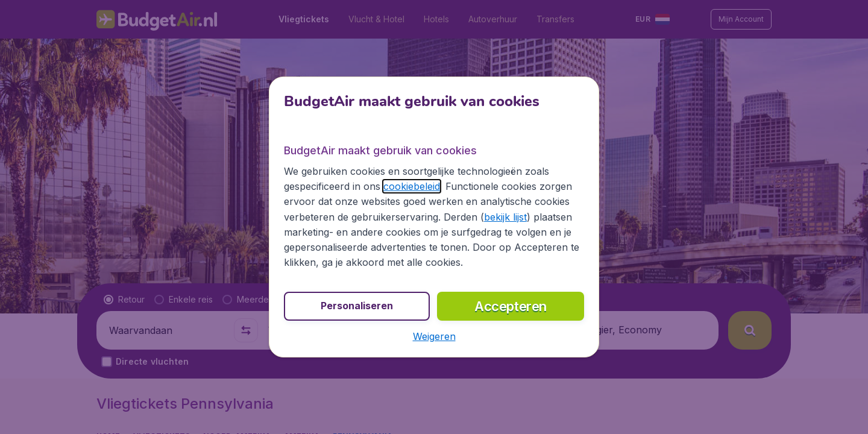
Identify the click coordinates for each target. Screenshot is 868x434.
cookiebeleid (412, 186)
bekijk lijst (505, 217)
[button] (434, 336)
